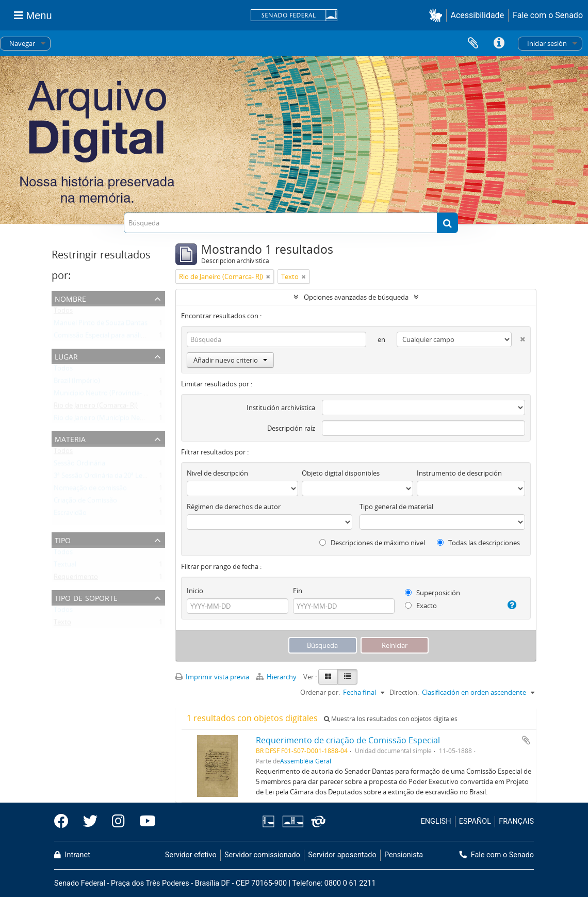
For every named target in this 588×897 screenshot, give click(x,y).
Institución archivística (281, 407)
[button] (438, 15)
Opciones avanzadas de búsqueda (356, 297)
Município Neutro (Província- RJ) (102, 395)
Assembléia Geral (306, 761)
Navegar (22, 43)
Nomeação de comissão (90, 490)
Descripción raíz (291, 428)
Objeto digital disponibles (341, 473)
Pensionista (404, 855)
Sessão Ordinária (79, 465)
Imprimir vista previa (212, 677)
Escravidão (70, 515)
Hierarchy (277, 677)
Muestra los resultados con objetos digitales (391, 719)
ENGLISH (436, 821)
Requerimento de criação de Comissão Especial (348, 740)
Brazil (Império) (77, 383)
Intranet (72, 855)
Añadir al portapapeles (526, 740)
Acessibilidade (478, 15)
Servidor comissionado (262, 855)
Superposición (432, 593)
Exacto (421, 606)
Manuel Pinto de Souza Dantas (101, 325)
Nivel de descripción (217, 473)
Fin (298, 591)
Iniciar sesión (547, 43)
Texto (62, 624)
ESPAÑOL (475, 821)
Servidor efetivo (191, 855)
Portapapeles (473, 43)
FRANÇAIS (516, 821)
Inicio (195, 591)
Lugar (66, 356)
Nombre (70, 298)
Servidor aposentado (342, 855)
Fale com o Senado (548, 15)
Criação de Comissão (85, 502)
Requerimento (76, 579)
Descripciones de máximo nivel (372, 543)
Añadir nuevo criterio (230, 360)
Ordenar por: (320, 692)
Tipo (63, 539)
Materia (70, 438)
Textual (65, 566)
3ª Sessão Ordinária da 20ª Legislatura (111, 478)
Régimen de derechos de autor (234, 507)
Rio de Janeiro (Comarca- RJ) (96, 407)
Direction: (404, 692)
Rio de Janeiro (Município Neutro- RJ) (109, 420)
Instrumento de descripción (459, 473)
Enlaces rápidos (499, 43)
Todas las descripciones (478, 543)
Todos (63, 313)
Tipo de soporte (86, 597)
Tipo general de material (396, 507)
